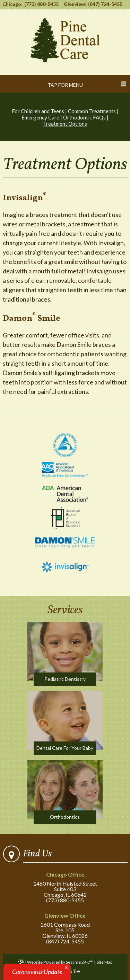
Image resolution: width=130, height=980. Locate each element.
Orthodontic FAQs (84, 117)
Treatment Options (65, 124)
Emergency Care (40, 117)
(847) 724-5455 (105, 4)
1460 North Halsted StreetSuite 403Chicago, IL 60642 (65, 885)
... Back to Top (67, 972)
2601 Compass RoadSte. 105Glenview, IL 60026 (65, 926)
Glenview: (75, 4)
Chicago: (12, 4)
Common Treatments (92, 111)
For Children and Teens (38, 111)
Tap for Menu (65, 85)
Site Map (105, 962)
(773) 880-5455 (41, 4)
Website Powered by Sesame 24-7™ (55, 963)
